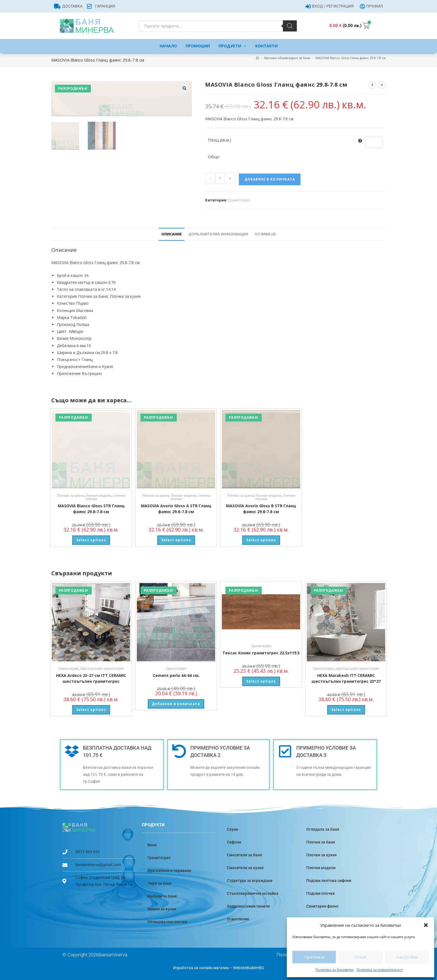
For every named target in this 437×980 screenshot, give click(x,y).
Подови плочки (321, 893)
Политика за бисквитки (335, 970)
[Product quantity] (220, 178)
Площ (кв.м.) (219, 140)
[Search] (290, 26)
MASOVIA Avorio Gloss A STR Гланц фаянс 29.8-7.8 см (176, 509)
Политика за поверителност (380, 970)
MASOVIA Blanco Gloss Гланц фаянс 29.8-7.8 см (351, 58)
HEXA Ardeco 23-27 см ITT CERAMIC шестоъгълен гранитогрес (91, 678)
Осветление (238, 919)
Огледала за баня (323, 829)
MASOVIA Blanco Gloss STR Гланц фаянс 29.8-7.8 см (91, 509)
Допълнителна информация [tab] (218, 234)
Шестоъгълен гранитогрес (102, 668)
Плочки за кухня (70, 495)
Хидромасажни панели (248, 906)
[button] (426, 925)
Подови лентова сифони (329, 881)
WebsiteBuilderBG (248, 968)
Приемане (314, 957)
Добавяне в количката (270, 179)
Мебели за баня (162, 896)
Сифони (234, 842)
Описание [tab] (172, 234)
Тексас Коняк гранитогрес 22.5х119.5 (261, 653)
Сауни (232, 829)
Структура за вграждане (250, 881)
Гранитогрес (239, 200)
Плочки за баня (321, 842)
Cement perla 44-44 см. (176, 675)
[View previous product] (372, 85)
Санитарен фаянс (322, 906)
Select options (91, 540)
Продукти (233, 46)
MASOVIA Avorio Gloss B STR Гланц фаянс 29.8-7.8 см (261, 509)
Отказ (360, 957)
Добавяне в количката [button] (176, 704)
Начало (168, 46)
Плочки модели (98, 495)
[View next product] (382, 85)
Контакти (266, 46)
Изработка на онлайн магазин (201, 968)
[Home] (257, 58)
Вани (152, 845)
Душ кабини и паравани (169, 871)
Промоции (198, 46)
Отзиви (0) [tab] (265, 234)
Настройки (407, 957)
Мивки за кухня (162, 909)
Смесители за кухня (245, 868)
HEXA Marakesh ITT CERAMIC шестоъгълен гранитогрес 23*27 (346, 678)
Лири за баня (160, 883)
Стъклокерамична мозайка (253, 893)
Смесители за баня (244, 855)
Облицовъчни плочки (167, 922)
